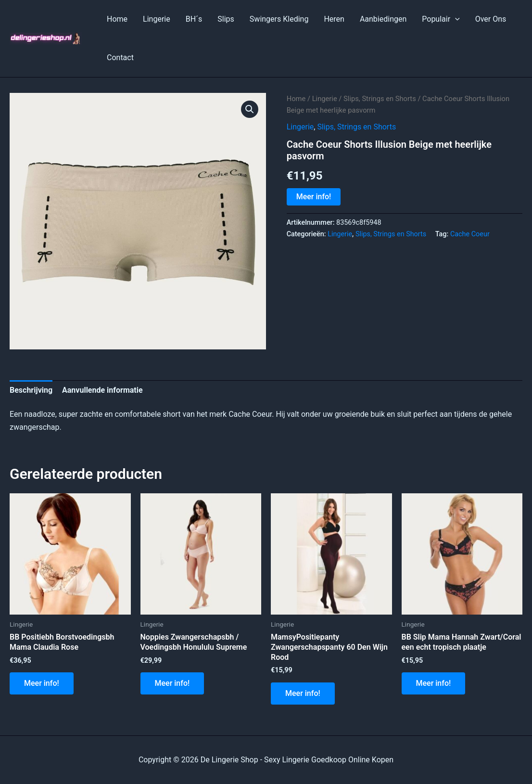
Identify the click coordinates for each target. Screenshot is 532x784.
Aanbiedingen (383, 19)
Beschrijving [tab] (31, 390)
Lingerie (157, 19)
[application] (455, 19)
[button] (250, 109)
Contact (120, 58)
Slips (226, 19)
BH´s (194, 19)
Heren (334, 19)
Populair (441, 19)
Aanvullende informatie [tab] (102, 390)
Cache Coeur (470, 234)
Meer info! (314, 197)
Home (117, 19)
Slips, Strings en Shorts (380, 99)
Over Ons (491, 19)
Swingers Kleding (279, 19)
